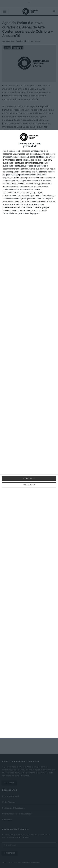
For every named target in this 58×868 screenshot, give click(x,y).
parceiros (26, 151)
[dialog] (29, 434)
